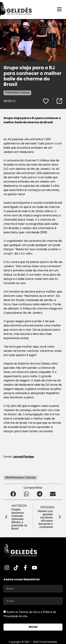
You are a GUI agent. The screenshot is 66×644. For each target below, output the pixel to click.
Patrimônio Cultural (17, 92)
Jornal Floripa (23, 457)
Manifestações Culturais (21, 477)
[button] (13, 494)
